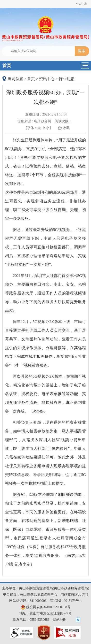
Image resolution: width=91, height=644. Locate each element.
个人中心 (82, 4)
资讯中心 (47, 79)
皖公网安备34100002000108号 (46, 607)
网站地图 (60, 620)
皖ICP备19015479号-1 (66, 601)
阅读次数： (63, 121)
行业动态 (66, 79)
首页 (7, 66)
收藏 (66, 128)
